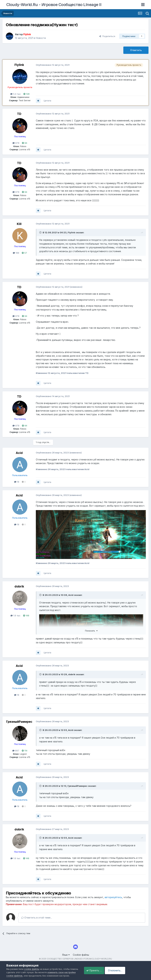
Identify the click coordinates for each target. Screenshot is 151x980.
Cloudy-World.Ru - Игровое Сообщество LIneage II (54, 5)
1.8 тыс (15, 615)
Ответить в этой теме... (37, 918)
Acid (19, 453)
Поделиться (107, 36)
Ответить (136, 50)
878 (16, 143)
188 (16, 253)
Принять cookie (20, 974)
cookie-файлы (32, 961)
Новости (41, 38)
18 (17, 482)
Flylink (19, 65)
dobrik (19, 586)
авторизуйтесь (113, 897)
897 (16, 751)
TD (19, 114)
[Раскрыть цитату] (41, 232)
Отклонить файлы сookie (53, 974)
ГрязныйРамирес (19, 722)
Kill (19, 224)
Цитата (47, 101)
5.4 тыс (16, 94)
